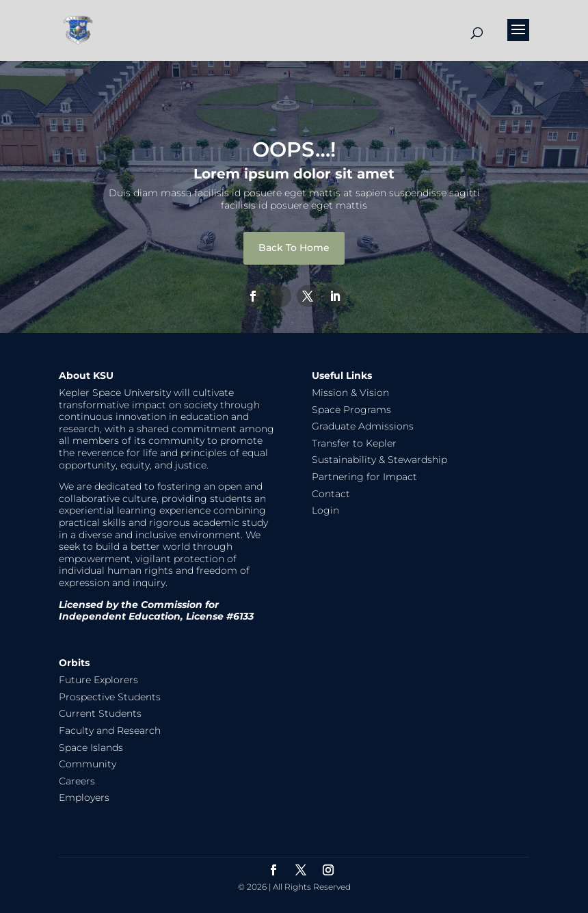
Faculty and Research (110, 730)
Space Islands (91, 747)
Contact (331, 494)
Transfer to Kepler (354, 443)
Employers (84, 797)
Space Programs (351, 410)
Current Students (100, 713)
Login (325, 510)
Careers (77, 781)
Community (88, 764)
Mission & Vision (350, 393)
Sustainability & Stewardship (379, 460)
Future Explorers (98, 680)
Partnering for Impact (364, 477)
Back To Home (294, 248)
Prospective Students (110, 697)
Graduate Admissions (363, 426)
